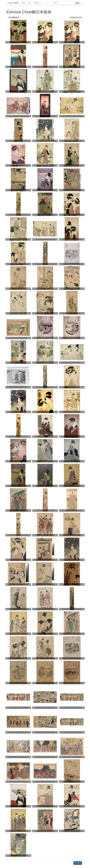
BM (57, 92)
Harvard (29, 387)
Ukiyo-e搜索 (13, 3)
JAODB (55, 412)
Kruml (56, 461)
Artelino (56, 42)
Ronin (83, 437)
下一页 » (78, 863)
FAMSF (55, 338)
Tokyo (83, 584)
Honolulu (82, 387)
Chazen (29, 289)
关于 (30, 3)
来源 (23, 3)
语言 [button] (37, 3)
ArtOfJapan (81, 67)
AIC (30, 42)
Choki (7, 42)
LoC (30, 486)
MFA (30, 609)
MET (56, 511)
